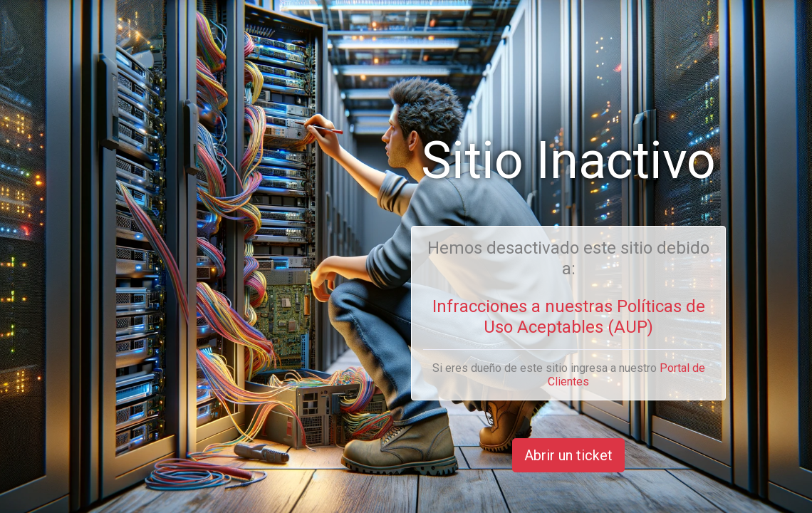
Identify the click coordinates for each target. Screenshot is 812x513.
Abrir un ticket (568, 455)
